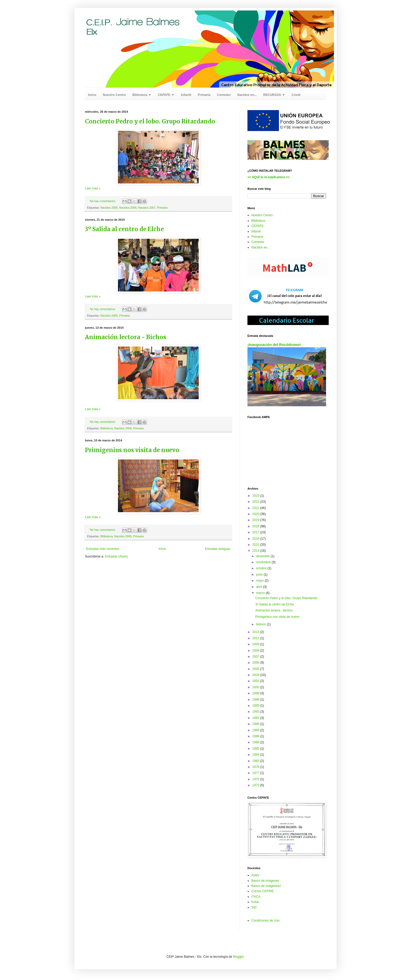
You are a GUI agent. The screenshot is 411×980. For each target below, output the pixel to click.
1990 (256, 724)
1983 (256, 761)
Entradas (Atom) (116, 556)
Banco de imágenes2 (266, 886)
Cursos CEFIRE (263, 891)
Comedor (224, 95)
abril (259, 587)
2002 (256, 681)
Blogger (238, 957)
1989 (256, 730)
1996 (256, 700)
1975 (256, 779)
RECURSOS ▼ (274, 95)
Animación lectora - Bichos (126, 337)
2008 (256, 651)
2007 (256, 657)
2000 (256, 687)
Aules (255, 875)
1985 (256, 749)
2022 (256, 502)
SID (254, 907)
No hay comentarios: (103, 201)
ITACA (256, 897)
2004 (256, 675)
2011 (256, 638)
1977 (256, 773)
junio (260, 575)
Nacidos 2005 (109, 208)
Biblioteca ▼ (142, 95)
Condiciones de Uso (265, 921)
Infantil (186, 95)
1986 (256, 742)
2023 (256, 496)
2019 (256, 520)
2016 (256, 539)
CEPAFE (258, 226)
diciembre (263, 556)
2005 (256, 669)
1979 (256, 767)
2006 (256, 663)
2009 (256, 644)
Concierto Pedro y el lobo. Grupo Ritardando (150, 121)
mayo (260, 581)
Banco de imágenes (265, 881)
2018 (256, 526)
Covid (296, 95)
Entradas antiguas (218, 549)
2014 (256, 551)
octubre (262, 568)
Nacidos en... (247, 95)
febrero (261, 624)
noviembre (264, 562)
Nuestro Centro (114, 95)
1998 (256, 693)
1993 (256, 712)
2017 (256, 532)
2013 (256, 632)
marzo (261, 593)
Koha (255, 902)
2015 (256, 545)
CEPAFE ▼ (166, 95)
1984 (256, 755)
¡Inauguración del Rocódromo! (274, 345)
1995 (256, 706)
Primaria (204, 95)
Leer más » (93, 188)
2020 (256, 514)
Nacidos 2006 (128, 208)
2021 (256, 508)
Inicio (92, 95)
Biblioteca (107, 428)
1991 (256, 718)
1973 (256, 785)
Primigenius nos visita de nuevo (132, 450)
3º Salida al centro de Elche (124, 229)
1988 (256, 736)
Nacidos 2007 (147, 208)
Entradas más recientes (103, 549)
